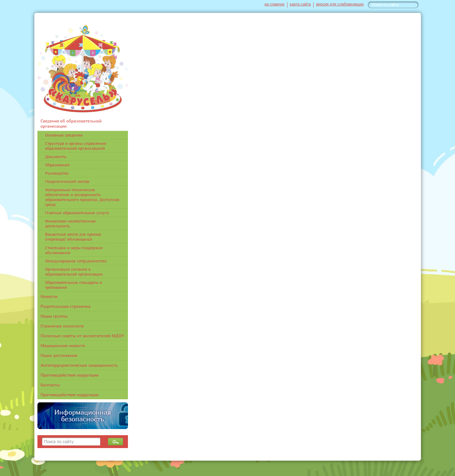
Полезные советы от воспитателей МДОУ (82, 336)
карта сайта (301, 4)
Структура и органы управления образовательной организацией (76, 146)
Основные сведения (64, 135)
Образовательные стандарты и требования (74, 285)
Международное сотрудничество (76, 261)
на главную (274, 4)
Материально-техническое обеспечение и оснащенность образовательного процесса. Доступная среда (82, 197)
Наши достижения (59, 355)
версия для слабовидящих (340, 4)
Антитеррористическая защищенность (79, 365)
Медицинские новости (63, 345)
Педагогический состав (67, 181)
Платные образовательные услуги (77, 213)
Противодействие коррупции (69, 375)
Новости (49, 296)
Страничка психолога (62, 326)
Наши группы (54, 316)
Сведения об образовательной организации (71, 123)
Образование (57, 165)
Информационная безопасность (83, 416)
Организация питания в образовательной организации (74, 272)
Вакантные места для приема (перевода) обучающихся (73, 237)
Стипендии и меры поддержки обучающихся (74, 250)
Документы (56, 157)
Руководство (57, 173)
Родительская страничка (66, 306)
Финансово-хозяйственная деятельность (70, 223)
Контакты (50, 385)
